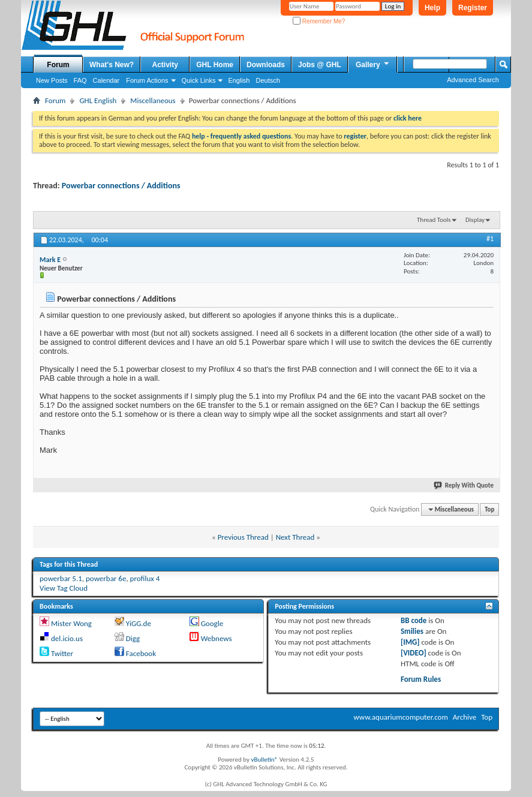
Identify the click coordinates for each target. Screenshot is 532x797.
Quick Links (199, 80)
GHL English (98, 100)
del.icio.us (67, 638)
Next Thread (295, 537)
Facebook (141, 653)
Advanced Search (473, 80)
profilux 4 (145, 578)
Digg (133, 638)
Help (432, 8)
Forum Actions (147, 80)
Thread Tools (434, 220)
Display (475, 220)
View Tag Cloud (64, 588)
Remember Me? (319, 21)
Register (473, 8)
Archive (465, 717)
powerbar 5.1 (61, 578)
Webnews (217, 638)
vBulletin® (264, 760)
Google (212, 623)
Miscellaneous (153, 100)
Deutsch (267, 80)
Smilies (412, 631)
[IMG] (410, 642)
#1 (490, 239)
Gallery (373, 64)
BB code (414, 620)
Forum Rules (421, 679)
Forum (58, 65)
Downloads (266, 65)
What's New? (112, 65)
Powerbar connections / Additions (121, 186)
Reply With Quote (464, 485)
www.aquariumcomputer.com (400, 717)
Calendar (106, 80)
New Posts (52, 80)
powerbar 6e (106, 578)
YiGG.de (139, 623)
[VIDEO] (414, 653)
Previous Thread (243, 537)
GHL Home (215, 65)
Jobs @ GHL (320, 65)
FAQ (80, 80)
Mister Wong (71, 623)
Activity (165, 65)
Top (489, 509)
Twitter (62, 653)
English (239, 80)
